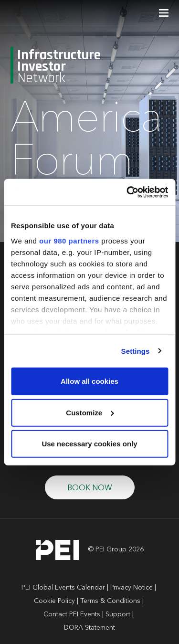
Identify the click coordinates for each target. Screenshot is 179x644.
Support (118, 614)
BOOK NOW (90, 488)
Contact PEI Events (72, 614)
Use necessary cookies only (89, 444)
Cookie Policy (54, 601)
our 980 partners (69, 240)
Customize (90, 412)
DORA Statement (89, 628)
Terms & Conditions (110, 601)
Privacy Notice (132, 588)
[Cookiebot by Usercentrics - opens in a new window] (127, 192)
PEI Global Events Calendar (63, 588)
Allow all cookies (89, 381)
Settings (136, 351)
